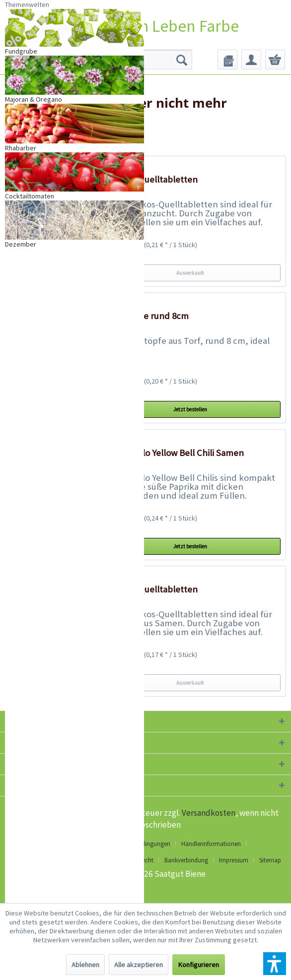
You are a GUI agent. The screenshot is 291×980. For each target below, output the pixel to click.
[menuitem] (227, 60)
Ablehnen (85, 965)
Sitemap (270, 860)
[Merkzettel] (227, 60)
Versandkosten (209, 813)
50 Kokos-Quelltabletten (149, 589)
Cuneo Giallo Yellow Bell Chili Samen (172, 453)
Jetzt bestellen (190, 409)
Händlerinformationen (211, 844)
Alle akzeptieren (139, 965)
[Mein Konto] (251, 60)
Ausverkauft (190, 273)
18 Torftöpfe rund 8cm (144, 316)
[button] (275, 964)
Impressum (234, 860)
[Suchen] (182, 60)
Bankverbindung (186, 860)
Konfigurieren (199, 965)
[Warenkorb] (275, 60)
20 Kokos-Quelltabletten (149, 179)
